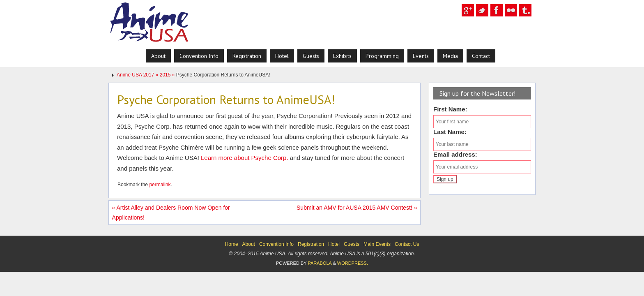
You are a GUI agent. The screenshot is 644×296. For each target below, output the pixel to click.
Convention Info (276, 244)
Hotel (334, 244)
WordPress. (353, 263)
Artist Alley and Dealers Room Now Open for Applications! (171, 213)
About (249, 244)
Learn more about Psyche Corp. (245, 158)
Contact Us (407, 244)
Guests (352, 244)
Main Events (377, 244)
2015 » (168, 75)
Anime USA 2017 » (138, 75)
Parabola (320, 263)
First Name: (450, 109)
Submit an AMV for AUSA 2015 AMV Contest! (357, 208)
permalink (160, 185)
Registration (311, 244)
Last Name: (450, 132)
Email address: (455, 154)
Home (232, 244)
